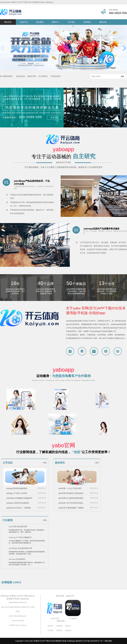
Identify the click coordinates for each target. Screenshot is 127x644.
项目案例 (40, 22)
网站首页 (8, 22)
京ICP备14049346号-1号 (93, 641)
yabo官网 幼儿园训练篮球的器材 (71, 498)
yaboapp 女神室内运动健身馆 (18, 503)
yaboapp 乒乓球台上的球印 (17, 493)
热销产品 (24, 22)
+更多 (45, 463)
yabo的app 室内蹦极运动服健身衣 (19, 498)
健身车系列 (32, 76)
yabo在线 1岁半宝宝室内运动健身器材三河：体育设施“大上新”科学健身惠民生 (72, 503)
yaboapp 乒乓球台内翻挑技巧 (20, 537)
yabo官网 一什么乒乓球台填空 (70, 488)
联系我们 (87, 22)
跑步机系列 (21, 76)
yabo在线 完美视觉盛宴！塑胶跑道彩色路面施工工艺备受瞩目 (72, 508)
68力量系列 (43, 76)
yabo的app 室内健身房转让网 (20, 548)
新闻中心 (56, 22)
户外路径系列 (55, 76)
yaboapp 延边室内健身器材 (17, 488)
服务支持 (103, 22)
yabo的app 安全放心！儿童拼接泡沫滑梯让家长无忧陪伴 (20, 508)
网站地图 (108, 641)
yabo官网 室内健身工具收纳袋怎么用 (72, 493)
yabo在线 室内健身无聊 (18, 527)
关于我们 (71, 22)
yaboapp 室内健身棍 (17, 559)
